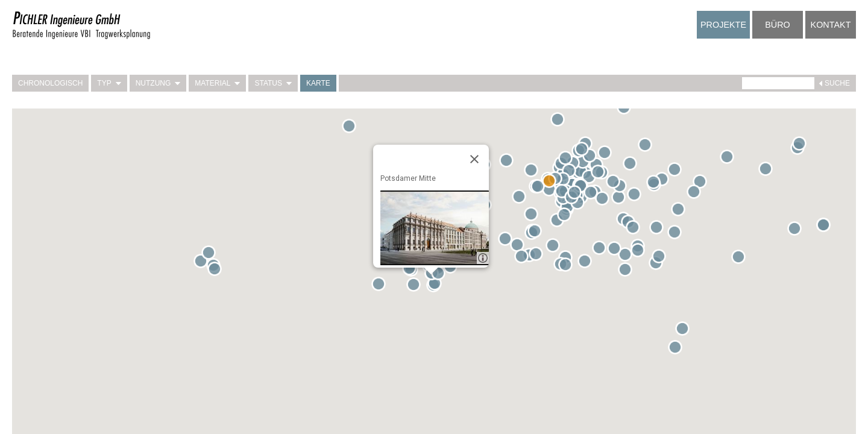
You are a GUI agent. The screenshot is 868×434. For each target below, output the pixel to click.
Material (217, 83)
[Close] (474, 159)
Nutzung (158, 83)
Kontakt (831, 25)
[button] (521, 199)
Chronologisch (50, 83)
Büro (778, 25)
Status (273, 83)
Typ (109, 83)
